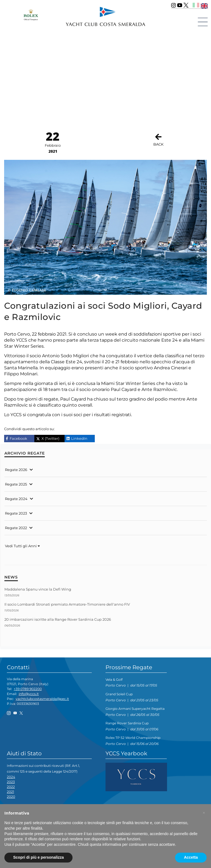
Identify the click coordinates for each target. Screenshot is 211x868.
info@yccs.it (29, 694)
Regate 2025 (16, 484)
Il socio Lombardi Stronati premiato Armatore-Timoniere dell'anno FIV (67, 604)
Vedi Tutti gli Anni (22, 546)
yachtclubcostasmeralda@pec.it (42, 699)
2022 (11, 787)
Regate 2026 (16, 470)
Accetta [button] (191, 857)
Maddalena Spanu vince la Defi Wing (38, 589)
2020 (11, 797)
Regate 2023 (16, 513)
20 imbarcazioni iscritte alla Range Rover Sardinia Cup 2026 (58, 619)
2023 (11, 782)
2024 (11, 777)
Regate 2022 (16, 528)
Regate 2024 (16, 499)
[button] (204, 813)
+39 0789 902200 (28, 689)
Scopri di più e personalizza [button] (38, 857)
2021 (10, 792)
